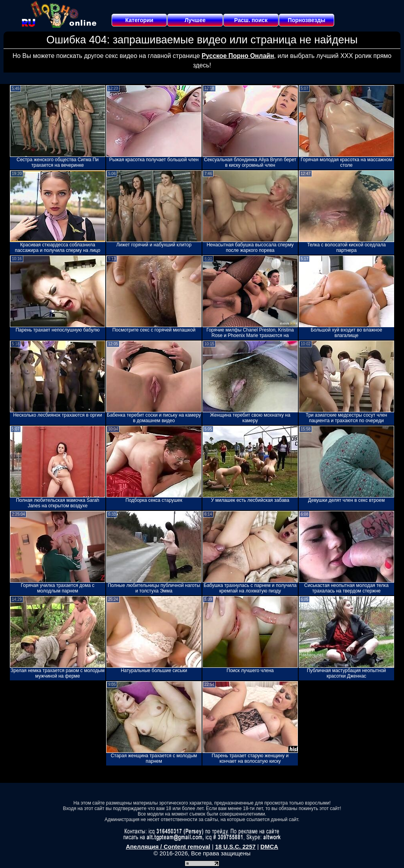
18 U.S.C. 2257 (235, 847)
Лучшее (195, 20)
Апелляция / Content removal (168, 847)
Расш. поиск (251, 20)
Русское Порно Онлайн (238, 56)
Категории (139, 20)
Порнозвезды (307, 20)
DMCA (269, 847)
